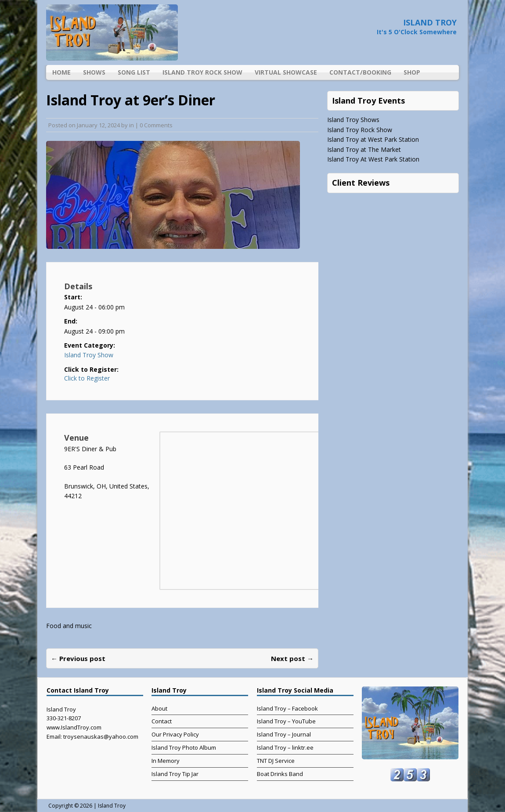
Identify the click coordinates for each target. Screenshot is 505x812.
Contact (162, 721)
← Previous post (78, 658)
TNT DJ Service (276, 761)
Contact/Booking (360, 72)
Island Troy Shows (353, 120)
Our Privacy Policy (175, 734)
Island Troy (112, 806)
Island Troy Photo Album (184, 747)
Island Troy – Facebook (287, 708)
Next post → (292, 658)
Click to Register (87, 378)
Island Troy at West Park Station (373, 139)
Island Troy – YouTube (286, 721)
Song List (134, 72)
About (159, 708)
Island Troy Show (89, 355)
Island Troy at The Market (364, 149)
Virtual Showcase (286, 72)
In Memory (166, 761)
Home (61, 72)
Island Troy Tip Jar (175, 774)
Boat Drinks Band (280, 774)
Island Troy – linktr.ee (285, 747)
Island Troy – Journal (284, 734)
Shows (94, 72)
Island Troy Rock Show (202, 72)
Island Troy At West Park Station (373, 159)
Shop (412, 72)
